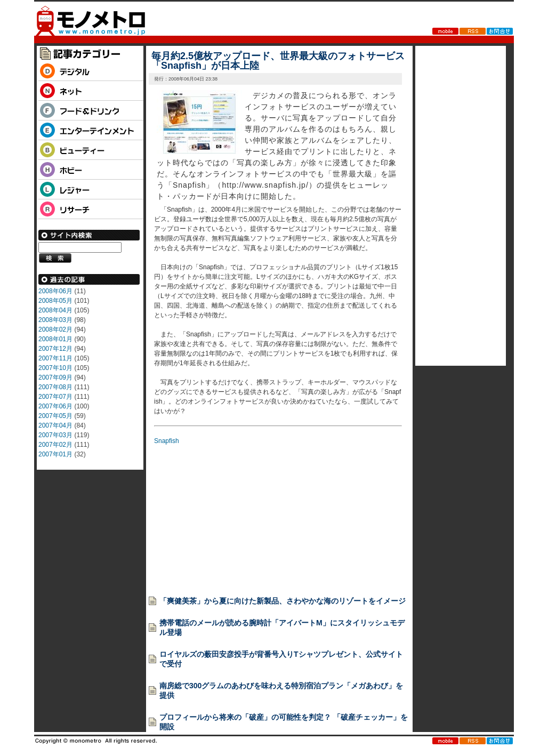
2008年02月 (55, 329)
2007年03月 (55, 435)
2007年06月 (55, 406)
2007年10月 (55, 368)
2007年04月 (55, 425)
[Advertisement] (234, 512)
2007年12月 (55, 349)
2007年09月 (55, 377)
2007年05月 (55, 416)
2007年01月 (55, 454)
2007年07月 (55, 397)
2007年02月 (55, 445)
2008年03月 (55, 320)
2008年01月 (55, 339)
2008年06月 (55, 291)
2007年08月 (55, 387)
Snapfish (167, 441)
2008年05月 (55, 301)
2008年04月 (55, 310)
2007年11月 (55, 358)
